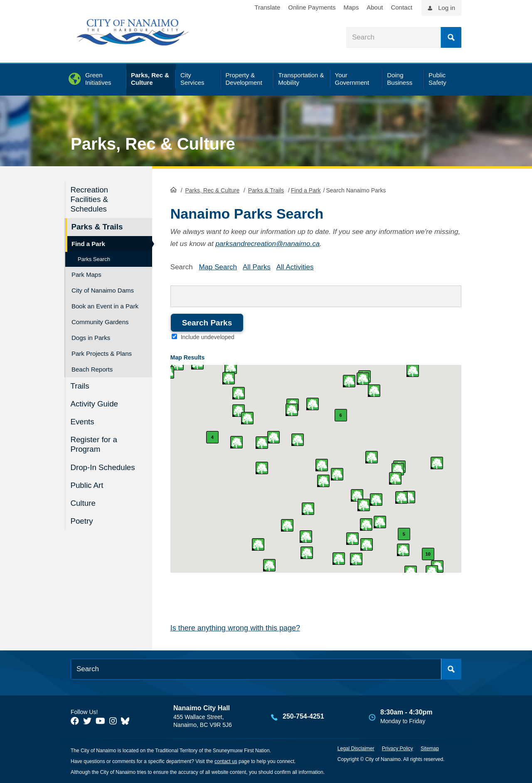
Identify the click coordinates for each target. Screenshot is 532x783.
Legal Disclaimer (356, 749)
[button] (395, 478)
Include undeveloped (208, 337)
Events (83, 421)
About (375, 7)
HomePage (174, 190)
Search (451, 37)
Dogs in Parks (91, 337)
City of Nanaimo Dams (103, 290)
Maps (351, 7)
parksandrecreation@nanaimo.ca (267, 244)
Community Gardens (100, 321)
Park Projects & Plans (102, 353)
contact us (226, 761)
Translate (267, 7)
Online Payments (312, 7)
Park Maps (86, 274)
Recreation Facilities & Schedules (90, 199)
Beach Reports (92, 369)
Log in (447, 8)
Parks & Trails (266, 190)
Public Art (87, 484)
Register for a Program (94, 443)
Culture (83, 501)
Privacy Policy (398, 749)
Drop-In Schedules (103, 466)
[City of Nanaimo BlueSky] (127, 721)
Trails (80, 385)
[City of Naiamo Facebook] (75, 721)
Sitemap (430, 749)
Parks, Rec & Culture (153, 144)
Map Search (218, 267)
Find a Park (306, 190)
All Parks (257, 267)
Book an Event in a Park (105, 306)
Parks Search (94, 259)
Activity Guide (95, 403)
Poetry (82, 519)
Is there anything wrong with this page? (235, 628)
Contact (401, 7)
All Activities (295, 267)
